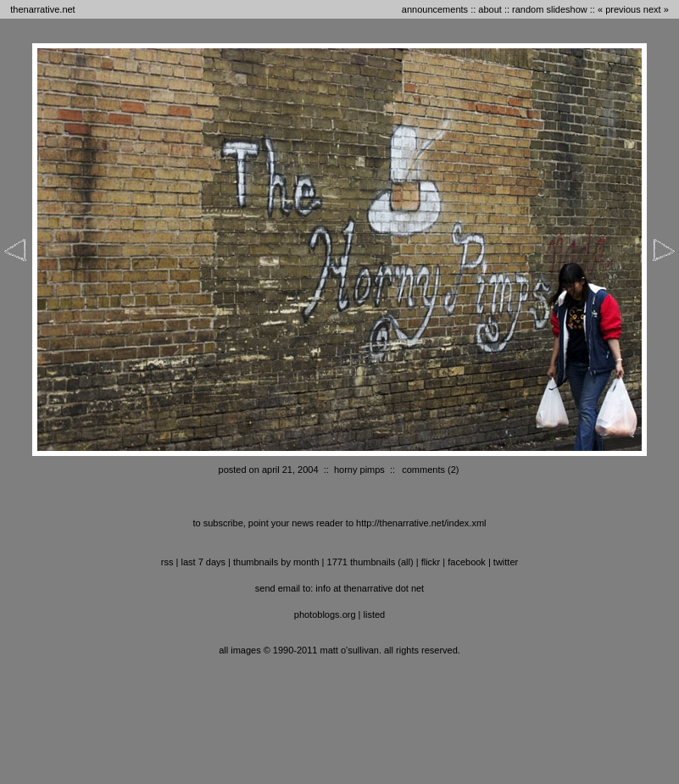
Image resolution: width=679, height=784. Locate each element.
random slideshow (550, 9)
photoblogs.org (325, 614)
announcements (435, 9)
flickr (431, 562)
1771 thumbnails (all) (370, 562)
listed (375, 614)
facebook (467, 562)
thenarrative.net (42, 9)
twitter (506, 562)
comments (423, 470)
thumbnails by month (276, 562)
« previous (619, 9)
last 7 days (203, 562)
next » (656, 9)
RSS (167, 562)
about (490, 9)
